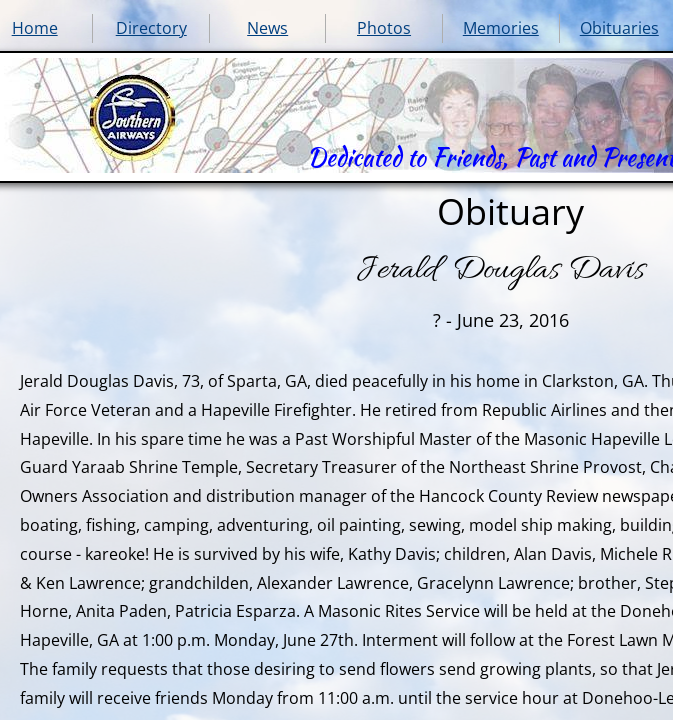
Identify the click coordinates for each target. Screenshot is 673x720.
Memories (501, 28)
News (267, 28)
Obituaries (619, 28)
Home (35, 28)
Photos (384, 28)
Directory (151, 28)
